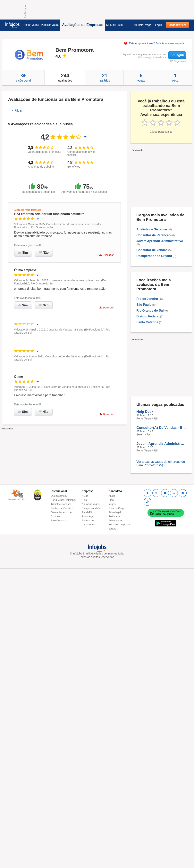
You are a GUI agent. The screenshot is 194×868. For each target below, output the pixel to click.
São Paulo (144, 305)
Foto (175, 77)
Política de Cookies (62, 508)
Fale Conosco (59, 520)
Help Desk (145, 412)
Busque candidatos (93, 508)
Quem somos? (59, 496)
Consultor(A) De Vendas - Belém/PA (161, 428)
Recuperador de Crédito (154, 256)
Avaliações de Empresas (83, 25)
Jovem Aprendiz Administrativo (160, 241)
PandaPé (87, 512)
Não (44, 253)
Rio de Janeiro (147, 299)
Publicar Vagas (50, 25)
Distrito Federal (148, 316)
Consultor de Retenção (153, 235)
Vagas (141, 77)
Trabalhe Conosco (61, 504)
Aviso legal (88, 516)
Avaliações (65, 77)
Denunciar (106, 255)
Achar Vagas (31, 25)
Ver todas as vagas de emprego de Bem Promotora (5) (161, 463)
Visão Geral (23, 77)
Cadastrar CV (177, 25)
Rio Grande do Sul (150, 311)
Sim (23, 253)
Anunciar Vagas (91, 504)
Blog (121, 25)
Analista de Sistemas (152, 229)
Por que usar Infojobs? (64, 500)
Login (158, 25)
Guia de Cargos (118, 508)
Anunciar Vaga (142, 25)
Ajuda (85, 496)
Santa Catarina (147, 322)
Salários (111, 25)
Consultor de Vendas (152, 250)
